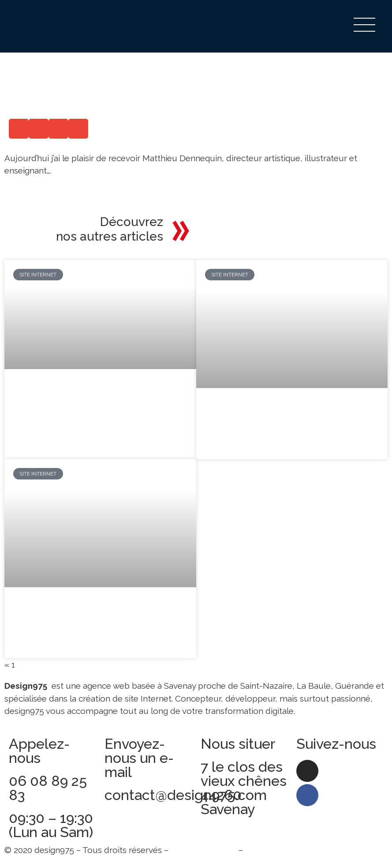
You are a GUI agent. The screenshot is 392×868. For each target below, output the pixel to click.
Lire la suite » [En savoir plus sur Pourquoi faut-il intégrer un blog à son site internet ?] (39, 427)
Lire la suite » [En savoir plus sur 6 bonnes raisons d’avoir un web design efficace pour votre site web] (39, 646)
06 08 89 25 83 (48, 789)
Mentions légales (203, 851)
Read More (26, 189)
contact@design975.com (186, 796)
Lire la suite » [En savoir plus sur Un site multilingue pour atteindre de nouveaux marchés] (231, 447)
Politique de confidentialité (297, 851)
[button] (19, 129)
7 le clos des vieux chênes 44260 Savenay (244, 789)
